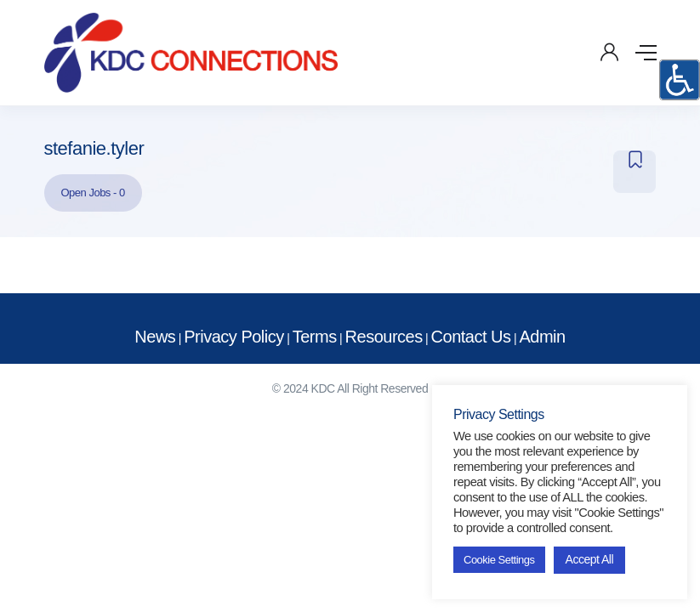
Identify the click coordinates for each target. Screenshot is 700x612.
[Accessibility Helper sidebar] (680, 80)
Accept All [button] (589, 559)
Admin (542, 337)
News (155, 337)
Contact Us (471, 337)
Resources (384, 337)
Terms (315, 337)
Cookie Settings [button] (499, 560)
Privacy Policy (233, 337)
